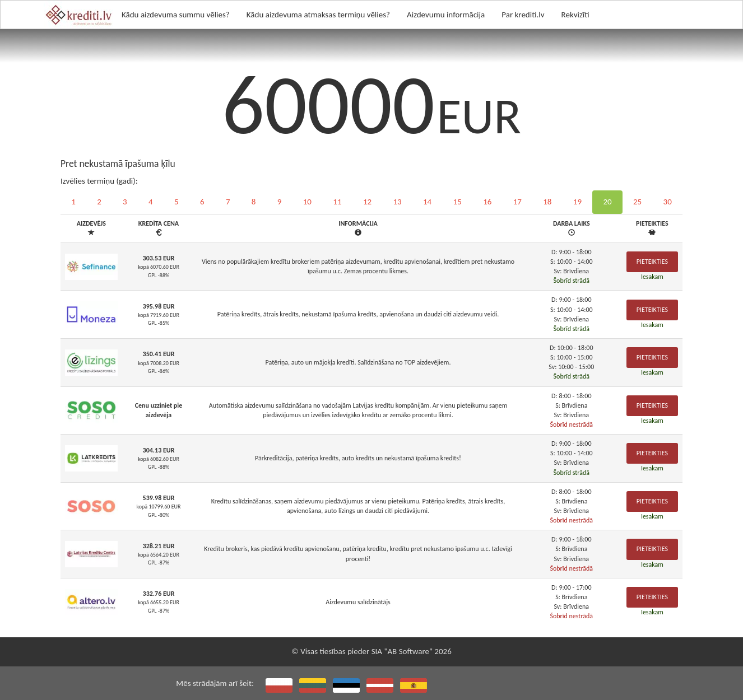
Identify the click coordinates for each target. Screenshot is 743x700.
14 (427, 202)
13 (397, 202)
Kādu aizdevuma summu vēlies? (176, 15)
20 (607, 202)
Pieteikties (652, 262)
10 (307, 202)
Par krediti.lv (523, 15)
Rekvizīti (575, 15)
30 (668, 202)
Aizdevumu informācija (446, 15)
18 (547, 202)
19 (577, 202)
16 (487, 202)
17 (517, 202)
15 (458, 202)
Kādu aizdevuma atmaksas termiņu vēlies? (318, 15)
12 (367, 202)
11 (337, 202)
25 (637, 202)
